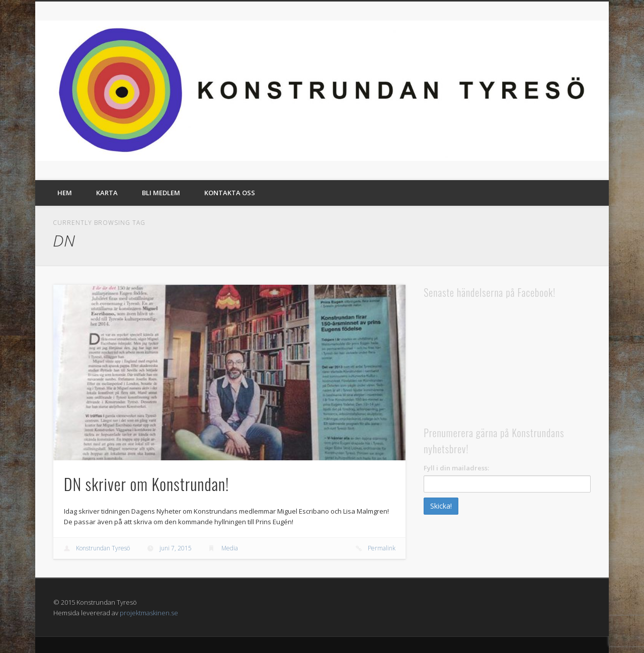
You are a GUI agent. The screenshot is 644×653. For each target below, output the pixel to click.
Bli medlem (161, 193)
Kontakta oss (230, 193)
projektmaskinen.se (149, 613)
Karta (107, 193)
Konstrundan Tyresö (103, 548)
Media (230, 548)
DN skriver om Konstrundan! (147, 484)
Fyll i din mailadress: (456, 468)
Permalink (382, 548)
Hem (65, 193)
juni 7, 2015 (176, 548)
